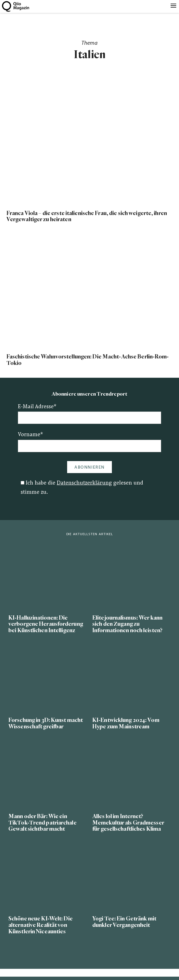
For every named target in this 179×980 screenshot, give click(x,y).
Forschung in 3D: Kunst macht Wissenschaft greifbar (46, 723)
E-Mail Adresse (37, 407)
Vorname (30, 435)
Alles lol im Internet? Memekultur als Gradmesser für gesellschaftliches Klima (128, 823)
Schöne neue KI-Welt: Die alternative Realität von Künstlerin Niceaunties (41, 925)
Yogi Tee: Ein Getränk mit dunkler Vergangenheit (124, 922)
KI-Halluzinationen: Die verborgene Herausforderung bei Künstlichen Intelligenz (46, 624)
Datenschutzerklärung (84, 483)
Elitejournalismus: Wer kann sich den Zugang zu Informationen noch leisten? (127, 624)
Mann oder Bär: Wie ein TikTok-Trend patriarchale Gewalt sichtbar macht (43, 823)
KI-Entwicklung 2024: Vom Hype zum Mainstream (126, 723)
